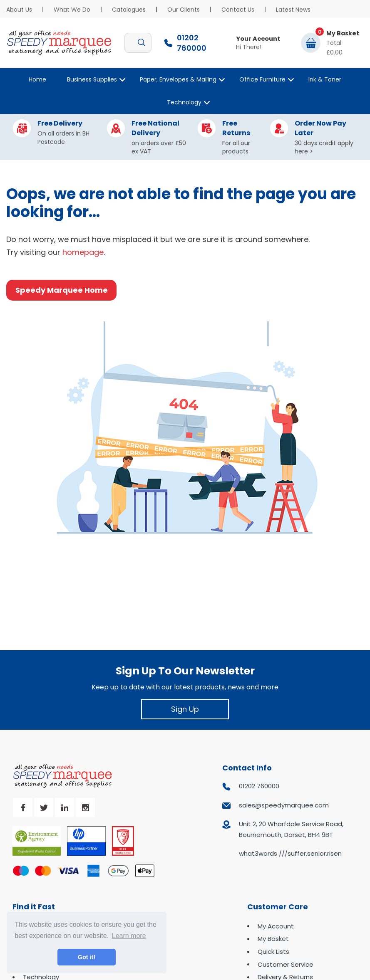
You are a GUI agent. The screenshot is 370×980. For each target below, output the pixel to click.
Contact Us (238, 10)
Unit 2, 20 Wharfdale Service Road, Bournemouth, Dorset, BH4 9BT (291, 829)
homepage (83, 252)
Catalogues (129, 10)
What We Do (72, 10)
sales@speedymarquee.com (284, 805)
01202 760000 (259, 786)
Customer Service (286, 964)
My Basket (273, 939)
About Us (19, 10)
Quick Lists (273, 952)
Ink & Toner (325, 79)
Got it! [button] (87, 957)
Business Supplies (92, 79)
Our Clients (184, 10)
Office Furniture (262, 79)
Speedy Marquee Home (62, 290)
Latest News (293, 10)
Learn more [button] (129, 936)
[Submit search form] (142, 43)
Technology (184, 102)
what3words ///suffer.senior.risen (290, 853)
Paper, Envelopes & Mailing (178, 79)
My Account (276, 926)
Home (37, 79)
